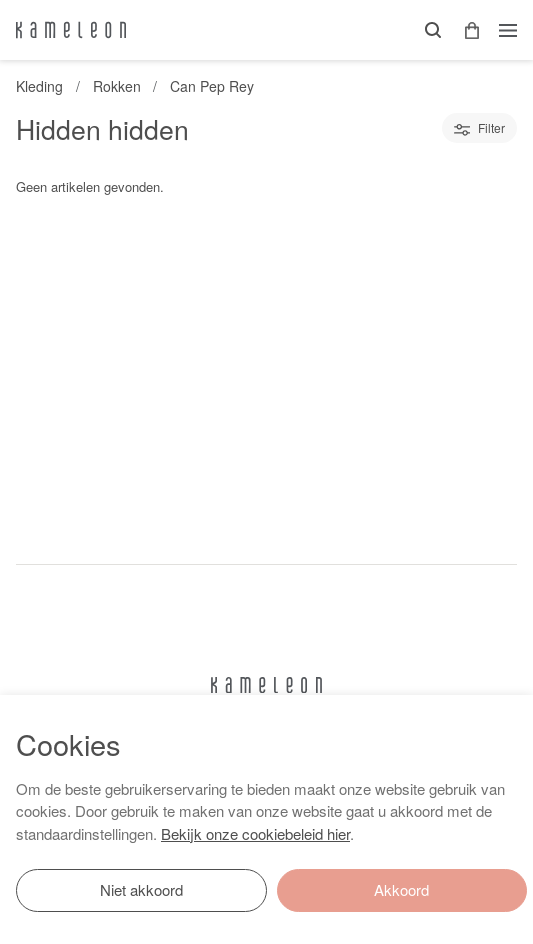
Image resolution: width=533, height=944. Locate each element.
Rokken (117, 86)
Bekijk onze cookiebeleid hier (255, 833)
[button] (465, 30)
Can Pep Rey (212, 86)
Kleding (39, 86)
